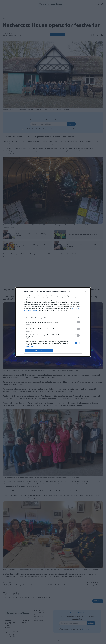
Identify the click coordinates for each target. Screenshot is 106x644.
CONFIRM (39, 350)
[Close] (87, 291)
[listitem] (53, 318)
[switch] (77, 322)
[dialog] (53, 322)
